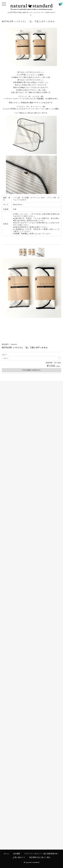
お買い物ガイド (19, 858)
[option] (23, 252)
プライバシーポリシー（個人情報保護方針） (42, 854)
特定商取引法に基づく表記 (40, 858)
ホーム (6, 854)
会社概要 (17, 854)
